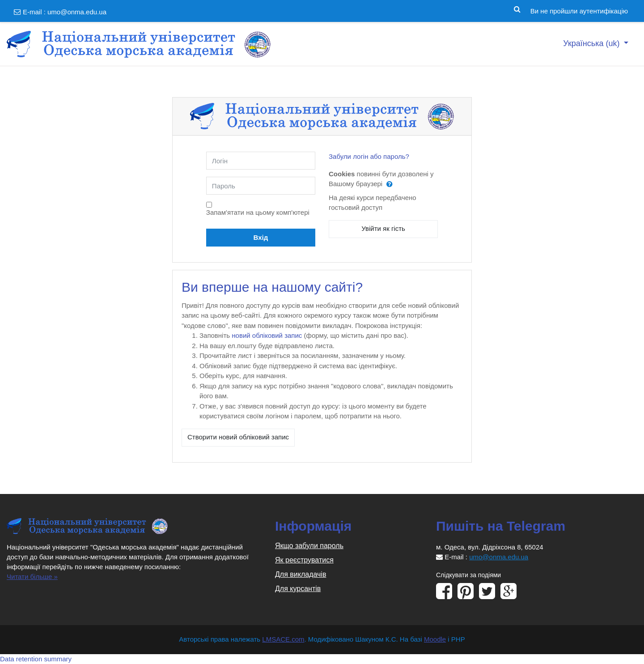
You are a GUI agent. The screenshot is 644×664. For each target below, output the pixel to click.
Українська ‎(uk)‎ (592, 43)
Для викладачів (301, 574)
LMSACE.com (283, 639)
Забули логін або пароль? (369, 156)
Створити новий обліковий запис (238, 437)
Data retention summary (36, 659)
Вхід (261, 237)
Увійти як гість (383, 228)
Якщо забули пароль (309, 546)
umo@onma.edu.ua (77, 12)
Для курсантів (298, 589)
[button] (517, 8)
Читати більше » (32, 577)
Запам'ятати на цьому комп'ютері (258, 212)
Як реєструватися (304, 560)
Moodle (435, 639)
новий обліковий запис (267, 335)
